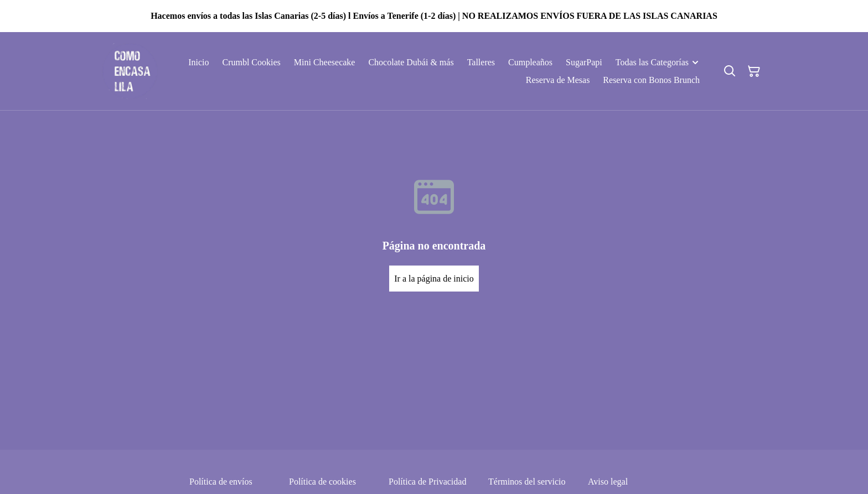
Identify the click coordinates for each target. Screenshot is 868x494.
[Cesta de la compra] (754, 71)
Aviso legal (608, 482)
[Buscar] (730, 71)
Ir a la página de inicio (434, 279)
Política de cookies (322, 482)
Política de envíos (221, 482)
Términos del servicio (527, 482)
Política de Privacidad (427, 482)
